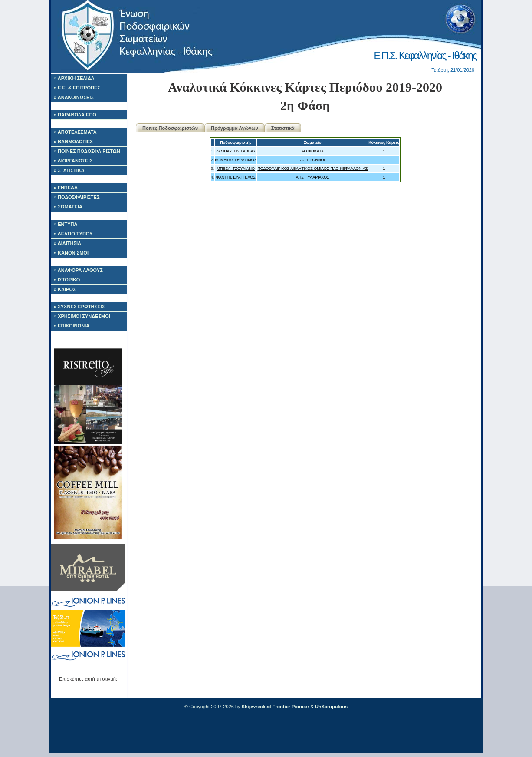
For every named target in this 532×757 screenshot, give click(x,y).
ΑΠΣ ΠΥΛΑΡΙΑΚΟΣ (313, 177)
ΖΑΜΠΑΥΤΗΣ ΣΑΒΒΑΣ (236, 151)
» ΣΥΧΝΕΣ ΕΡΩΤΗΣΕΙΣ (79, 307)
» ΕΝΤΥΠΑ (66, 224)
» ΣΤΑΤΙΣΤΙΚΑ (69, 170)
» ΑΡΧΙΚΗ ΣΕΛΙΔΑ (74, 78)
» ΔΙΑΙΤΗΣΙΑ (67, 243)
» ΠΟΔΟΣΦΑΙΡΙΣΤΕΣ (77, 197)
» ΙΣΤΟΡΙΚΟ (67, 280)
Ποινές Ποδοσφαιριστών (170, 128)
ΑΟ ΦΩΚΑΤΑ (313, 151)
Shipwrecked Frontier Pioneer (276, 707)
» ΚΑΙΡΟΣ (65, 289)
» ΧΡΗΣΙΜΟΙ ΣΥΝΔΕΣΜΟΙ (82, 316)
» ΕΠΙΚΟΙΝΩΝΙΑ (72, 326)
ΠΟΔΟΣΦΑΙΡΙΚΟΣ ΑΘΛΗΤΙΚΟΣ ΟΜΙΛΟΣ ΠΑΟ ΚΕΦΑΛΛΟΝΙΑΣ (312, 169)
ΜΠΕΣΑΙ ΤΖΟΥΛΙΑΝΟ (236, 169)
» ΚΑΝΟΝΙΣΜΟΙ (71, 253)
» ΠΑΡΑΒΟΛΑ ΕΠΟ (75, 115)
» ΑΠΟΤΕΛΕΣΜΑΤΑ (75, 132)
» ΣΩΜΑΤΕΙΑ (68, 207)
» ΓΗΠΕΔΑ (66, 188)
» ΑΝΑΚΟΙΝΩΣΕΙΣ (74, 97)
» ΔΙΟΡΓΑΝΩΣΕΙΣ (73, 161)
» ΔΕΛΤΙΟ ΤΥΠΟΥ (73, 234)
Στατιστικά (283, 128)
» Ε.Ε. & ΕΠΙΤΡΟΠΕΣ (77, 88)
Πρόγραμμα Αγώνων (235, 128)
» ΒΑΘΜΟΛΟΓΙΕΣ (73, 142)
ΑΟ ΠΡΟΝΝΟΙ (313, 160)
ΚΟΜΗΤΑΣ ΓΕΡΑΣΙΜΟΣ (236, 160)
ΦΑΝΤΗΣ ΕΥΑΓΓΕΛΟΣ (236, 177)
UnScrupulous (331, 707)
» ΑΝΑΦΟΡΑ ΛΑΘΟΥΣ (78, 270)
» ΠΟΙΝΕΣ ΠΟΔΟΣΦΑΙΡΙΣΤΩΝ (87, 151)
